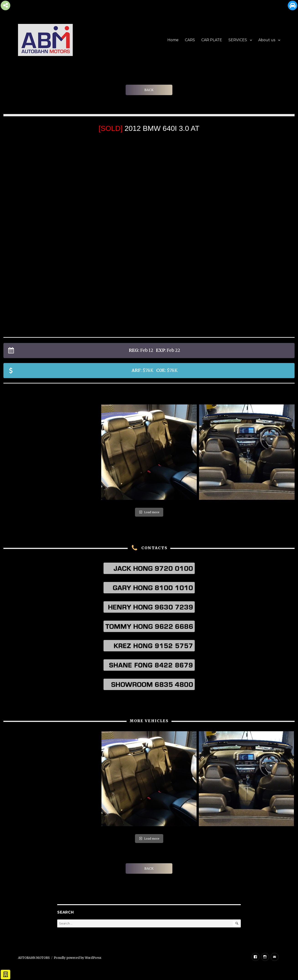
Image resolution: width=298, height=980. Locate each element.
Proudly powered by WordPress (78, 958)
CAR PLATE (212, 40)
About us (267, 40)
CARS (190, 40)
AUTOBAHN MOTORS (34, 958)
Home (173, 40)
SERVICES (238, 40)
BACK (149, 90)
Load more (149, 512)
